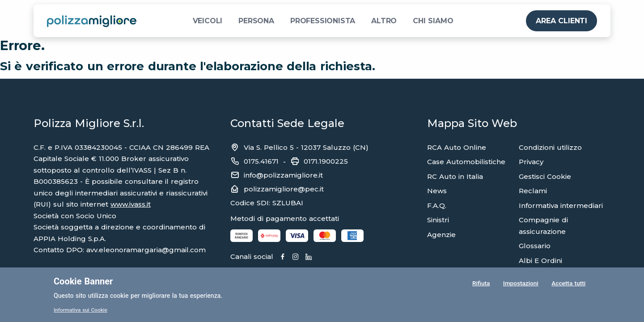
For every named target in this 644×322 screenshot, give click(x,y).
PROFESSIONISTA (323, 21)
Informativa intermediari (561, 205)
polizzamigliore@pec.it (284, 189)
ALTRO (384, 21)
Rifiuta (481, 284)
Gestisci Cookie (545, 176)
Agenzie (441, 235)
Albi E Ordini (540, 261)
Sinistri (438, 220)
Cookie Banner (83, 281)
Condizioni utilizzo (550, 147)
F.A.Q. (437, 205)
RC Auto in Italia (455, 176)
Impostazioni (520, 284)
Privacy (531, 162)
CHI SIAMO (433, 21)
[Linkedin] (312, 257)
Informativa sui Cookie (81, 310)
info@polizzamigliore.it (283, 175)
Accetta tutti (568, 284)
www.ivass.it (131, 204)
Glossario (535, 246)
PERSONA (256, 21)
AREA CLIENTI (561, 21)
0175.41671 (261, 161)
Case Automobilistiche (466, 162)
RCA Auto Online (457, 147)
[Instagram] (298, 257)
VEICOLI (208, 21)
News (437, 191)
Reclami (533, 191)
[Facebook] (284, 257)
